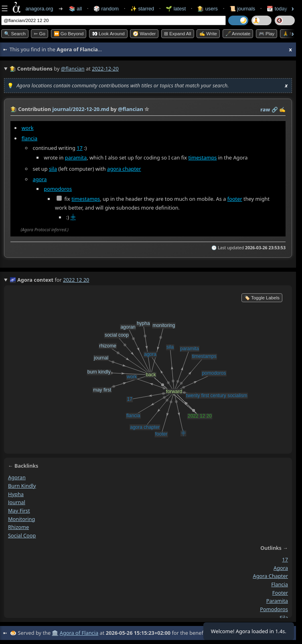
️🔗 (275, 109)
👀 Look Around (108, 34)
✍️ (282, 109)
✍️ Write (208, 34)
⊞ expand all (178, 34)
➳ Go (40, 34)
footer (235, 199)
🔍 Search (15, 34)
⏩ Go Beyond (69, 34)
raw (265, 109)
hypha (16, 494)
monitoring (21, 519)
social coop (22, 535)
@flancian (73, 69)
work (28, 128)
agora (40, 179)
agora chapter (124, 169)
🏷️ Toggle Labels (262, 298)
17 (80, 148)
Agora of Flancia (79, 633)
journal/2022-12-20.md (81, 109)
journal (17, 502)
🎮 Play (267, 34)
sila (53, 169)
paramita (76, 157)
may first (19, 511)
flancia (29, 138)
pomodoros (58, 189)
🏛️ (55, 633)
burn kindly (22, 486)
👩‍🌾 (14, 109)
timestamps (202, 157)
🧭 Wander (144, 34)
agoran (17, 477)
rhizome (18, 527)
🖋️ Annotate (238, 34)
